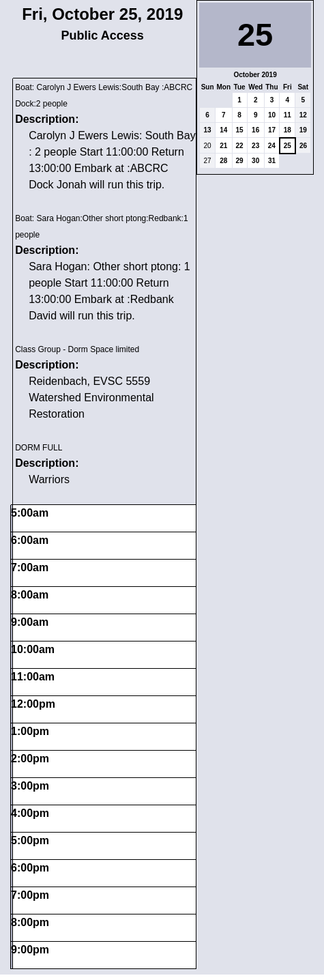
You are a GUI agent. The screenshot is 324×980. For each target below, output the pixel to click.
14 (223, 130)
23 (255, 146)
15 (240, 130)
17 (272, 130)
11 (288, 115)
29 (240, 161)
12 (303, 115)
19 (303, 130)
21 (223, 146)
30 (255, 161)
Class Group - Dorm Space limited (77, 349)
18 (288, 130)
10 (272, 115)
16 (255, 130)
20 (208, 146)
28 (223, 161)
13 (208, 130)
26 (303, 146)
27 (208, 161)
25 (288, 146)
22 (240, 146)
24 (272, 146)
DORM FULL (39, 448)
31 (272, 161)
